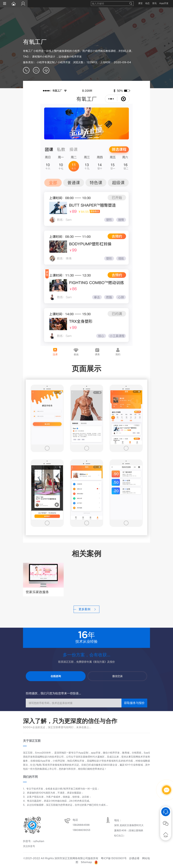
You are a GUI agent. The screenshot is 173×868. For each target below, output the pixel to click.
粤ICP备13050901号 (114, 858)
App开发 (164, 3)
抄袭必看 (134, 858)
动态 (147, 3)
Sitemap (86, 862)
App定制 (83, 753)
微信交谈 (117, 676)
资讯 (154, 3)
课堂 (140, 3)
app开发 (96, 753)
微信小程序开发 (111, 753)
